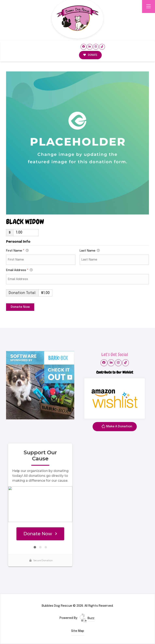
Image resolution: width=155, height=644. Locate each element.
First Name (17, 251)
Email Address (19, 270)
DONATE (90, 55)
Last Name (90, 251)
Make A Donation (117, 427)
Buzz (87, 618)
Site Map (78, 631)
